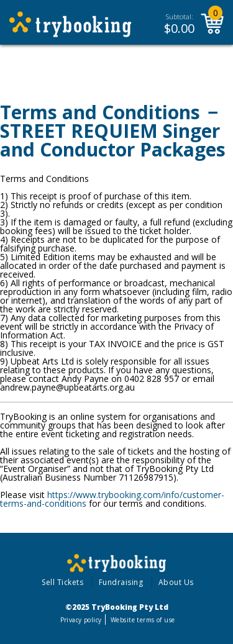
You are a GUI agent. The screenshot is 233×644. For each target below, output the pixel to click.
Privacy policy (81, 620)
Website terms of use (143, 620)
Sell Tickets (62, 582)
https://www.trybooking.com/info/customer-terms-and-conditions (112, 499)
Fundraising (121, 582)
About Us (176, 582)
